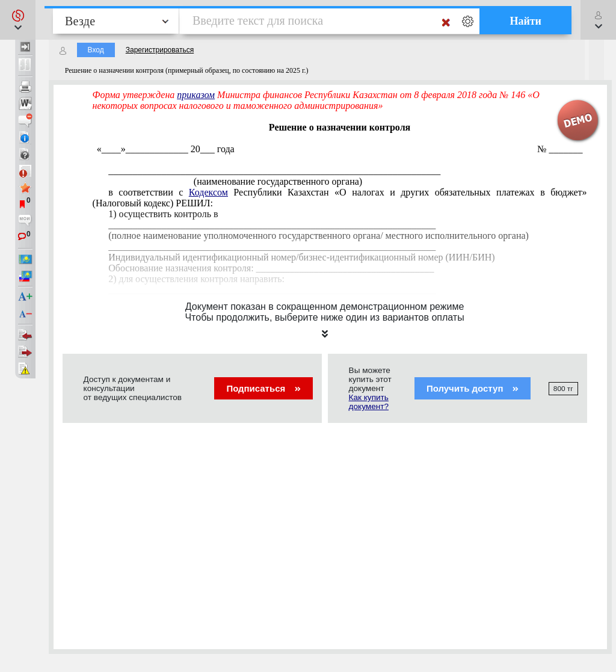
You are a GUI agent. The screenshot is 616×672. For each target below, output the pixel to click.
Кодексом (208, 192)
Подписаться (263, 388)
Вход (96, 50)
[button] (18, 20)
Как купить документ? (369, 402)
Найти (525, 21)
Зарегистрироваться (160, 50)
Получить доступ (473, 388)
